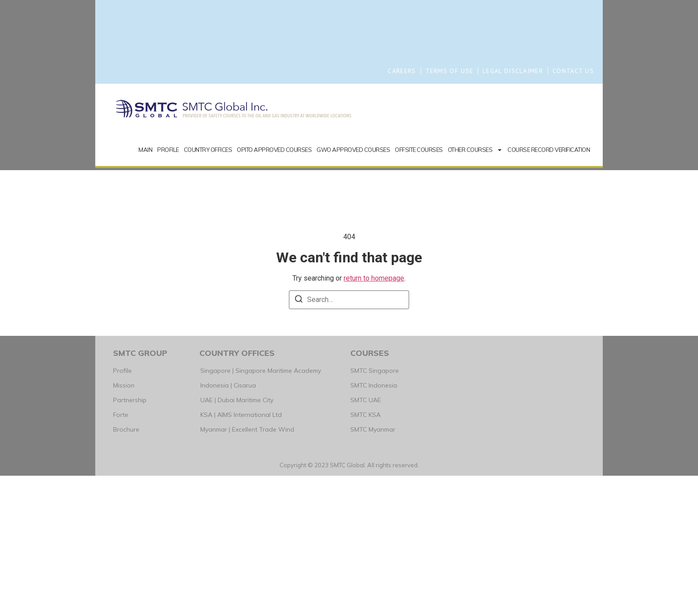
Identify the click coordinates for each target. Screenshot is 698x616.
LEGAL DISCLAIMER (513, 71)
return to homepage (374, 418)
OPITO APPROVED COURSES (274, 290)
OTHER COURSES (475, 290)
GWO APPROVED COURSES (353, 290)
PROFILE (168, 290)
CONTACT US (573, 71)
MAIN (145, 290)
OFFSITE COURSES (419, 290)
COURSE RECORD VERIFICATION (549, 290)
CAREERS (402, 71)
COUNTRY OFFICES (208, 290)
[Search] (299, 441)
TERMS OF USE (450, 71)
